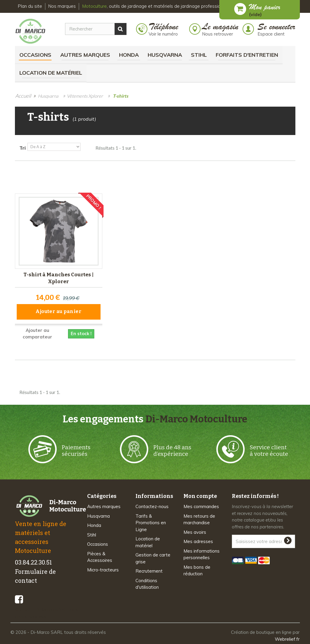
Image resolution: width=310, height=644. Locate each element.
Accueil (23, 96)
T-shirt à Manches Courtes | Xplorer (59, 277)
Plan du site (30, 6)
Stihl (199, 55)
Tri (23, 148)
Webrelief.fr (287, 638)
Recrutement (149, 570)
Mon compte (200, 495)
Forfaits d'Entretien (247, 55)
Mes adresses (198, 540)
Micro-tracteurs (103, 568)
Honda (129, 55)
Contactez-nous (152, 505)
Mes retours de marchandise (199, 518)
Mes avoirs (195, 531)
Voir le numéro (163, 34)
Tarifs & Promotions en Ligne (151, 521)
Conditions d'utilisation (147, 582)
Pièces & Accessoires (100, 556)
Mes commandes (201, 505)
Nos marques (62, 6)
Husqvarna (165, 55)
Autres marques (85, 55)
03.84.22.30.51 (33, 561)
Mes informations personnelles (202, 553)
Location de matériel (51, 73)
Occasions (35, 55)
